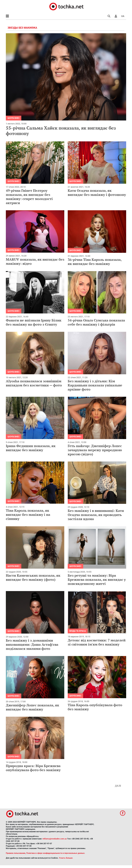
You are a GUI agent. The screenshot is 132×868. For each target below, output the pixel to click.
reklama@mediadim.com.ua (55, 839)
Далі (118, 786)
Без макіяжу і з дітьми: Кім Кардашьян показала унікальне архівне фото (95, 385)
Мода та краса (78, 631)
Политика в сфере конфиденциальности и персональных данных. (56, 853)
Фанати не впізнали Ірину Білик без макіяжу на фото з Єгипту (34, 322)
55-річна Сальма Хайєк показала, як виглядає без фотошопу (61, 130)
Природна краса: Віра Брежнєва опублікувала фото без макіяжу (33, 768)
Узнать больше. (66, 858)
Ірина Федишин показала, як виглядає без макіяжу (31, 448)
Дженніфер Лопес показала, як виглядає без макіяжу (32, 707)
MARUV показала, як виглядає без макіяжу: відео (35, 261)
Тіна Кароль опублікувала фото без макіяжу (95, 707)
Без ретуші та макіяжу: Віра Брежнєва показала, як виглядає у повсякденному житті (97, 579)
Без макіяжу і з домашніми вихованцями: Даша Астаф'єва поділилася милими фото (32, 644)
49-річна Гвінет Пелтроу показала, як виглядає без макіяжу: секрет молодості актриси (29, 197)
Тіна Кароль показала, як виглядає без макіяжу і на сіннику (28, 515)
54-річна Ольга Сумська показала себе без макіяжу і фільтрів (96, 322)
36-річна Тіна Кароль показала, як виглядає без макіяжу (95, 262)
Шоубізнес (14, 118)
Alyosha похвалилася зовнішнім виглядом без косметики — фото (34, 383)
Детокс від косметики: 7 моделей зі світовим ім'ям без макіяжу (97, 642)
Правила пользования (16, 853)
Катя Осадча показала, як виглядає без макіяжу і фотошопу (97, 193)
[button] (116, 16)
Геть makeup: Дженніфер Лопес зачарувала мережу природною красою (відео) (95, 450)
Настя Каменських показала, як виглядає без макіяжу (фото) (33, 577)
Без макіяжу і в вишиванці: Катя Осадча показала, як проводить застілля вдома (96, 515)
